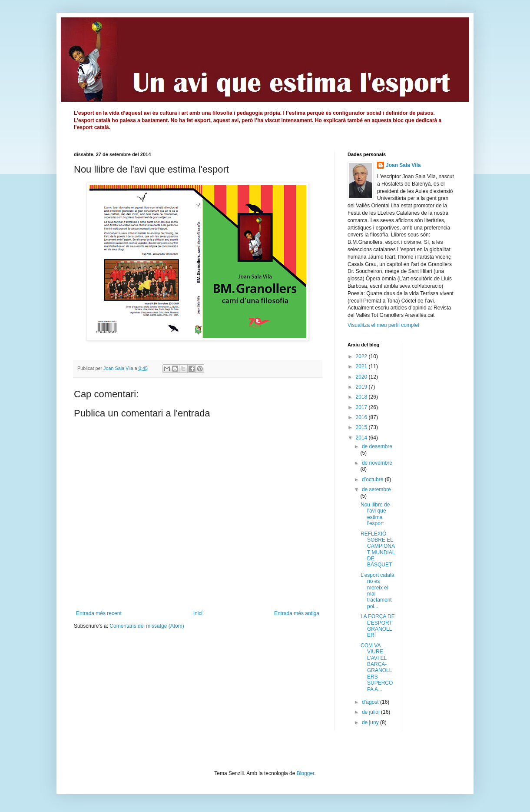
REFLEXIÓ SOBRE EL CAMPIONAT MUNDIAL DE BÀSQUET (378, 549)
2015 (362, 427)
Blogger (306, 773)
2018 (362, 397)
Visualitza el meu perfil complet (383, 325)
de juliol (371, 712)
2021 (362, 366)
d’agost (371, 702)
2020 (362, 377)
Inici (198, 613)
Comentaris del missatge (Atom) (147, 626)
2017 (362, 407)
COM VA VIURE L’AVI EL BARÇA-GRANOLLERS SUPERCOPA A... (377, 667)
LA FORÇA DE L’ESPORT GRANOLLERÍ (378, 626)
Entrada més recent (99, 613)
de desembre (377, 446)
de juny (371, 722)
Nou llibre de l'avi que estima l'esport (375, 514)
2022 (362, 356)
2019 (362, 387)
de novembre (377, 463)
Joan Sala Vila (403, 165)
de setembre (376, 489)
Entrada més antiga (297, 613)
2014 (362, 438)
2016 (362, 417)
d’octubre (373, 479)
